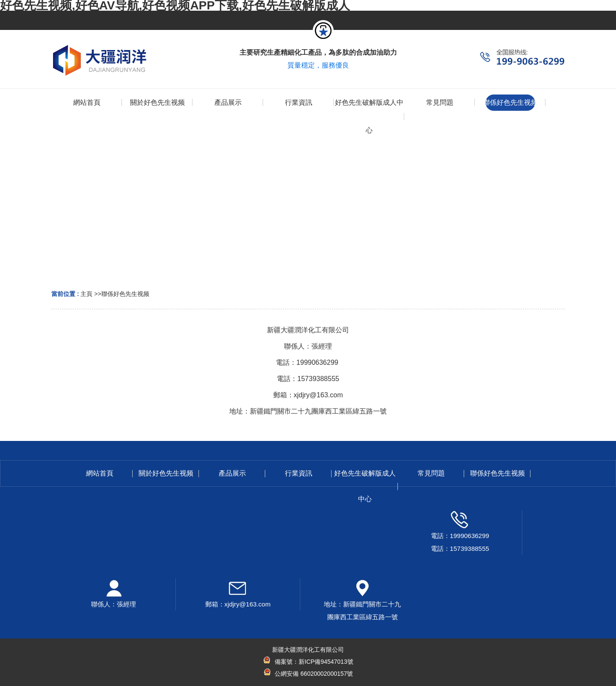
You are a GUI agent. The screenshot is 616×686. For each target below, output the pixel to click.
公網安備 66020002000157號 (313, 674)
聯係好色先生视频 (125, 294)
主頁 (86, 294)
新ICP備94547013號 (326, 662)
